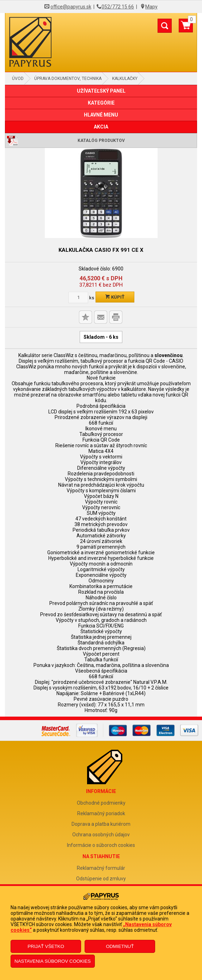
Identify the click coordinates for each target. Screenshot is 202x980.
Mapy (151, 7)
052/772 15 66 (118, 7)
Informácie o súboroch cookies (101, 845)
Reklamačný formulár (101, 868)
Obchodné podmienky (101, 803)
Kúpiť (115, 297)
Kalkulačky (125, 79)
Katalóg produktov (101, 141)
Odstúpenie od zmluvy (101, 879)
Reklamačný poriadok (101, 813)
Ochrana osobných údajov (101, 835)
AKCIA (101, 127)
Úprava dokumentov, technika (68, 79)
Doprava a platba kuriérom (101, 824)
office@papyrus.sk (71, 7)
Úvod (18, 79)
